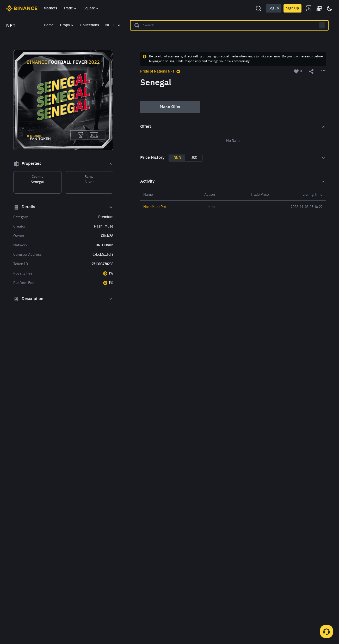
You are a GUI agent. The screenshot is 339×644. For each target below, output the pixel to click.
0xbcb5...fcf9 (103, 255)
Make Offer (170, 107)
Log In (274, 8)
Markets (51, 8)
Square (91, 8)
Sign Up (292, 8)
